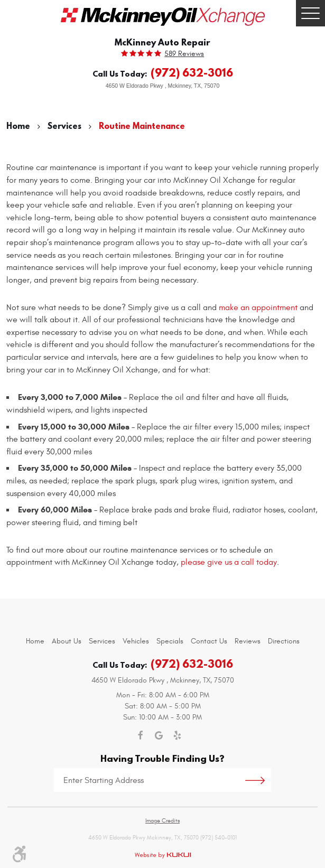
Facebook (140, 736)
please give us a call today (229, 562)
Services (64, 126)
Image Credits (162, 821)
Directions (284, 641)
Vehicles (136, 641)
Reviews (248, 641)
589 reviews (184, 54)
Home (18, 126)
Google (159, 736)
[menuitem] (35, 641)
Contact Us (209, 641)
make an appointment (258, 307)
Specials (170, 641)
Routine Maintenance (142, 126)
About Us (67, 641)
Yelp (177, 736)
